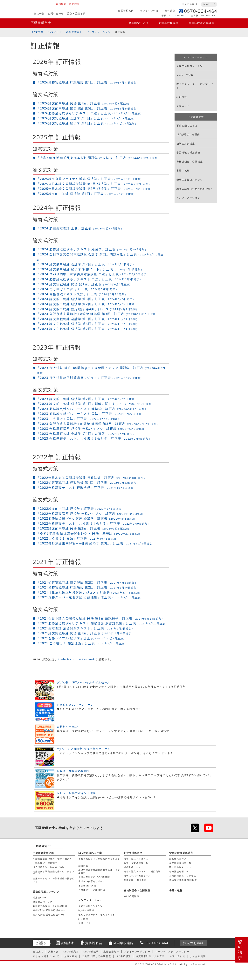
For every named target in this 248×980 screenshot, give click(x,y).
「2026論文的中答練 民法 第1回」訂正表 (84, 103)
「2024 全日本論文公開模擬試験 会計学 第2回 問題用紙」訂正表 (100, 257)
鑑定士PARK (40, 897)
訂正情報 (120, 32)
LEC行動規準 (91, 952)
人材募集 (53, 952)
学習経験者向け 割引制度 (183, 880)
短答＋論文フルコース (136, 859)
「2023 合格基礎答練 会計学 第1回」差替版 (86, 434)
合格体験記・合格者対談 (92, 890)
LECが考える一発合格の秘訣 (49, 867)
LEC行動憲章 (71, 952)
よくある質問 (198, 956)
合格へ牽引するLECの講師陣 (94, 877)
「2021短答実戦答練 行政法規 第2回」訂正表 (88, 587)
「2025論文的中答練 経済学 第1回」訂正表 (86, 194)
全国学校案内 (126, 11)
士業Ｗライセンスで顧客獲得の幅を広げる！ (54, 880)
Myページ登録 (185, 75)
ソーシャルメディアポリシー (172, 952)
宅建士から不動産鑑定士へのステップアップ (54, 873)
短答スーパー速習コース (137, 876)
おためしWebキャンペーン (75, 704)
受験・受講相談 (76, 13)
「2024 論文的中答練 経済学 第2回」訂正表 (87, 304)
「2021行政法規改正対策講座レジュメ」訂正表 (89, 592)
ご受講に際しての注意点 (97, 956)
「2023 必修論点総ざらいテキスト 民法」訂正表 (90, 414)
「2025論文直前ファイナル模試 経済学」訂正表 (90, 179)
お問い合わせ (56, 13)
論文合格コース (178, 859)
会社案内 (38, 952)
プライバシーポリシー (137, 952)
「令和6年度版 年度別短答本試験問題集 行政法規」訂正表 (98, 158)
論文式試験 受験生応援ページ (49, 914)
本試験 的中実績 (87, 886)
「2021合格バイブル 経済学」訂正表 (81, 638)
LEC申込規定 (123, 956)
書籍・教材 (183, 171)
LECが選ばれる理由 (188, 134)
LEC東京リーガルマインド (46, 32)
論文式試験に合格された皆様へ (195, 189)
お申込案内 (71, 956)
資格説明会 (94, 943)
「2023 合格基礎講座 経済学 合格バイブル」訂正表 (92, 429)
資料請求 (170, 11)
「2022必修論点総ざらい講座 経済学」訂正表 (87, 518)
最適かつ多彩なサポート (92, 881)
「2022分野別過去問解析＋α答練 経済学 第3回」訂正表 (96, 543)
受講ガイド (183, 106)
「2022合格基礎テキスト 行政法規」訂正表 (86, 488)
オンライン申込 (149, 11)
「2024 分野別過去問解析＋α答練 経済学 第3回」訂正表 (97, 314)
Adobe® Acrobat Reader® (76, 659)
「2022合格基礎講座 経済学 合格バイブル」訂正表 (91, 514)
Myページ (209, 4)
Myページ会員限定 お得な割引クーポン (84, 749)
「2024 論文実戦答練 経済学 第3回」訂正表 (88, 324)
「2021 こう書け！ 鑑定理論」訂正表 (82, 643)
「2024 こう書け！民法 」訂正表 (77, 289)
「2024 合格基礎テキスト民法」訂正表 (82, 294)
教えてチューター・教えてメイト (195, 86)
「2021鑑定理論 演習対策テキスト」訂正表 (86, 628)
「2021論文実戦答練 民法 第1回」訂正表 (85, 633)
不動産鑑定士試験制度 (45, 863)
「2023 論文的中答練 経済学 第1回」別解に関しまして (95, 404)
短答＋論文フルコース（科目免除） (143, 871)
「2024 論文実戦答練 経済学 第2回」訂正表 (88, 329)
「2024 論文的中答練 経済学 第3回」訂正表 (86, 299)
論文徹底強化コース (180, 863)
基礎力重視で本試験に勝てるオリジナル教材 (99, 871)
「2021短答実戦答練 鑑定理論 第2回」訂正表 (87, 582)
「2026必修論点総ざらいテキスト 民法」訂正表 (90, 113)
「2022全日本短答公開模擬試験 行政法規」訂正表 (91, 478)
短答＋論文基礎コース (136, 863)
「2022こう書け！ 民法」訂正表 (78, 538)
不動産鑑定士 (41, 23)
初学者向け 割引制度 (135, 880)
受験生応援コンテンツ (190, 66)
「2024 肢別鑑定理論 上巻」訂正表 (80, 228)
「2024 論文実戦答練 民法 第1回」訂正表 (84, 284)
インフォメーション (99, 32)
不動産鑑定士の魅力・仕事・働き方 (52, 859)
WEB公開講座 (131, 896)
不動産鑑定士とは (137, 23)
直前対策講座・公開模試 (183, 876)
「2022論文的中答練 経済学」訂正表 (80, 509)
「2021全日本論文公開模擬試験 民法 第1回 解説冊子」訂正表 (100, 618)
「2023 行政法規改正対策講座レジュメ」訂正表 (90, 378)
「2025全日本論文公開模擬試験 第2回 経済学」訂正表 (94, 184)
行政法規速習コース (180, 871)
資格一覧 (39, 13)
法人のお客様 (189, 4)
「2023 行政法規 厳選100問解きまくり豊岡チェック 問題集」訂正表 (102, 370)
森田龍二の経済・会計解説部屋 (50, 906)
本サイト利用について (46, 956)
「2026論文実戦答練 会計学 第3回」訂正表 (86, 118)
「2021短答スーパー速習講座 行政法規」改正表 (90, 597)
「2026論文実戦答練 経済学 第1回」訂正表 (87, 123)
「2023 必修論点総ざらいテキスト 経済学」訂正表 (92, 409)
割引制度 (83, 866)
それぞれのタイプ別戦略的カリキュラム (99, 860)
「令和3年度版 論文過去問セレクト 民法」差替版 (90, 533)
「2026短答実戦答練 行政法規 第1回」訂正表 (88, 82)
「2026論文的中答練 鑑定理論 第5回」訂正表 (88, 108)
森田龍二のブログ (43, 902)
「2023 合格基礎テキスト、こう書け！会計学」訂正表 (94, 438)
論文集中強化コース (180, 867)
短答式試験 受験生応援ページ (49, 910)
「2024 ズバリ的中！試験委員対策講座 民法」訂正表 (93, 274)
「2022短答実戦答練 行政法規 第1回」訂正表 (88, 483)
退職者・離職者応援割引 (73, 771)
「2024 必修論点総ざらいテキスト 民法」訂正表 (90, 279)
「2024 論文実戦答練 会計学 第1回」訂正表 (88, 319)
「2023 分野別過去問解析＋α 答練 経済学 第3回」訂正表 (98, 424)
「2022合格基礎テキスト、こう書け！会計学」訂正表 (93, 523)
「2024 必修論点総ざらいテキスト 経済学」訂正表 (92, 249)
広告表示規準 (111, 952)
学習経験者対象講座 (201, 23)
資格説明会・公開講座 (190, 162)
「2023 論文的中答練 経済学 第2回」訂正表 (87, 399)
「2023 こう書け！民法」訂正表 (79, 419)
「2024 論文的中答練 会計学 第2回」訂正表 (86, 264)
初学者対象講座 (169, 23)
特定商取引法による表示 (150, 956)
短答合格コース (132, 867)
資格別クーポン (67, 727)
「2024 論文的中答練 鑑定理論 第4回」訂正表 (88, 309)
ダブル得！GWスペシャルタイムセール (84, 682)
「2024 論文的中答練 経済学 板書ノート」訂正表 (90, 269)
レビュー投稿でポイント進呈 (76, 793)
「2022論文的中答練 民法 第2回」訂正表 (84, 528)
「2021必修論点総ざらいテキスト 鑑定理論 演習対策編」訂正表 (102, 623)
